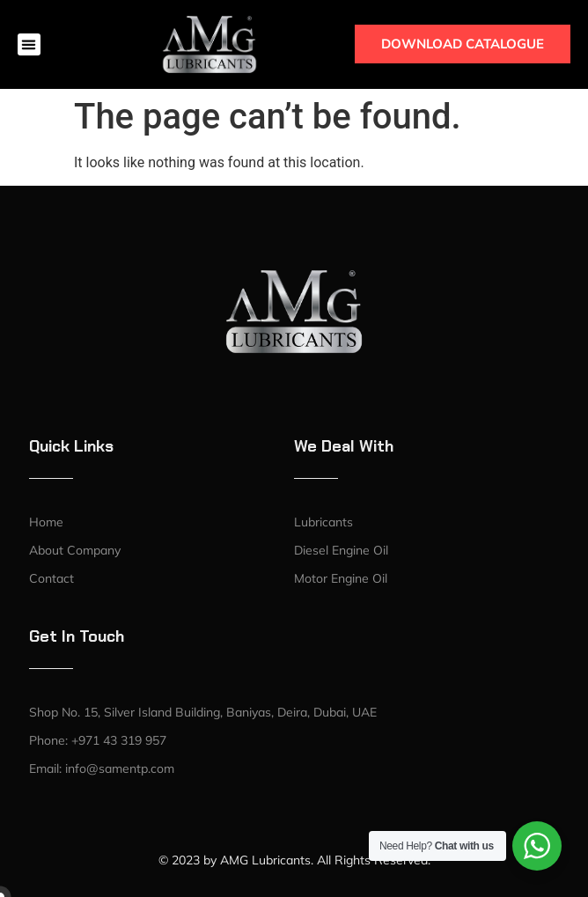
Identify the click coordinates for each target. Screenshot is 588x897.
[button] (29, 45)
